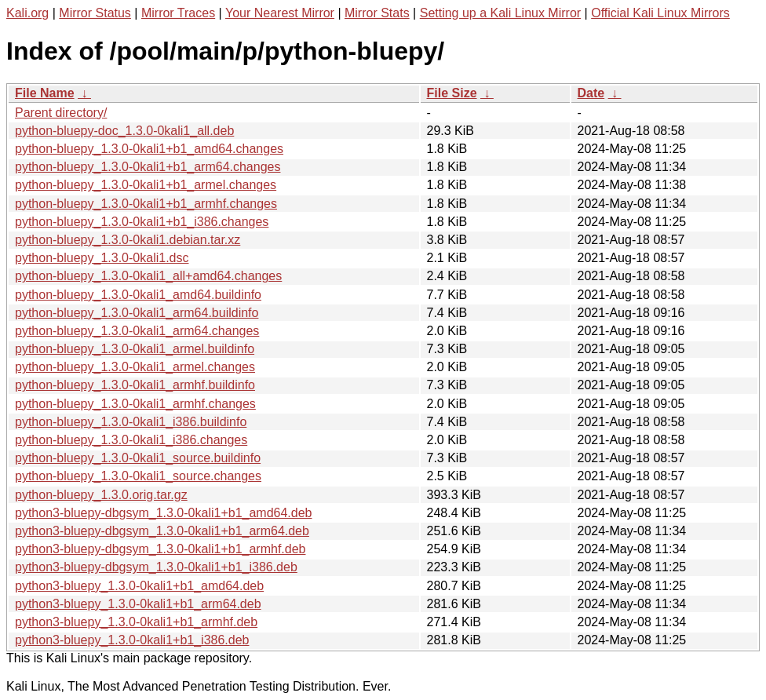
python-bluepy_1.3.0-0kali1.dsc (102, 258)
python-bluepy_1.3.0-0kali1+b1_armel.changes (146, 185)
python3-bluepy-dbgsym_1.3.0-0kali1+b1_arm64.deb (162, 531)
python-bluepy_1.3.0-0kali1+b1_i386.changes (142, 222)
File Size (452, 93)
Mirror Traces (178, 13)
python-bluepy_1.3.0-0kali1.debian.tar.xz (128, 240)
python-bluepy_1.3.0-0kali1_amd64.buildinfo (138, 295)
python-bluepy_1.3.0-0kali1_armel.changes (135, 367)
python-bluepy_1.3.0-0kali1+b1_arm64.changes (148, 167)
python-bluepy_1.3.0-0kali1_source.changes (138, 476)
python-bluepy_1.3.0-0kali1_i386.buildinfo (131, 422)
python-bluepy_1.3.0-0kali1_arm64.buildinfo (137, 313)
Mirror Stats (377, 13)
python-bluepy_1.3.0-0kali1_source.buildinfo (138, 458)
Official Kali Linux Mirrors (660, 13)
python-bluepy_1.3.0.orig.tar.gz (101, 495)
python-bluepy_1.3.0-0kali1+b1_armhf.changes (146, 204)
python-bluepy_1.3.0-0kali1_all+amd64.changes (148, 276)
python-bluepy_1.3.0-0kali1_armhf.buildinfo (135, 385)
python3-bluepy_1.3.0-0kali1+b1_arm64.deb (138, 604)
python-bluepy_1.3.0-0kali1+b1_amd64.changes (149, 149)
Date (591, 93)
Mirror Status (95, 13)
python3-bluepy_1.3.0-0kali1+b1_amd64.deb (139, 586)
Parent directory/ (61, 113)
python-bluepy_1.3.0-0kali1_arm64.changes (137, 331)
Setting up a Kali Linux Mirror (500, 13)
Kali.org (27, 13)
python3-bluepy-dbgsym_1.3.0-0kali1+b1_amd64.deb (163, 513)
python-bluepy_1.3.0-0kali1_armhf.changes (135, 404)
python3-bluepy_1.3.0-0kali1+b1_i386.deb (132, 640)
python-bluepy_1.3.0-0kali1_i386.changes (131, 440)
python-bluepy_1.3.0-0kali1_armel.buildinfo (135, 349)
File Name (45, 93)
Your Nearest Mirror (280, 13)
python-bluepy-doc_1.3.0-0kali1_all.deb (124, 131)
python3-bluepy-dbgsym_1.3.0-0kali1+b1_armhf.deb (160, 549)
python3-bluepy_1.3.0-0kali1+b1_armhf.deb (136, 622)
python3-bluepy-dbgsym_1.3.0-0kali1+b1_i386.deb (156, 567)
